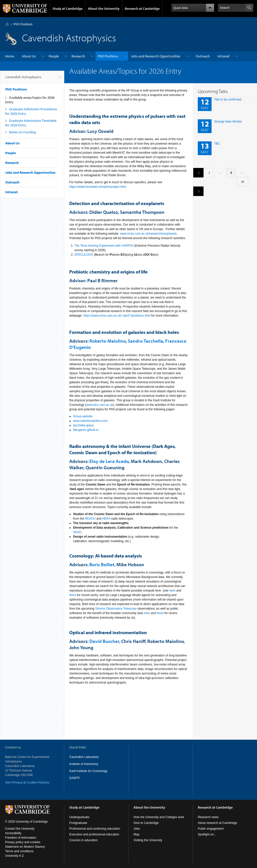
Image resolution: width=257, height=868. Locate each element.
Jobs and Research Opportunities (156, 56)
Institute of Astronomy (84, 764)
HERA (106, 519)
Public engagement (211, 829)
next (197, 191)
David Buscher (104, 641)
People (54, 56)
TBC (217, 144)
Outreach (203, 56)
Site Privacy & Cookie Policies (27, 782)
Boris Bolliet (102, 564)
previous (197, 173)
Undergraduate (79, 817)
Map (136, 834)
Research (78, 56)
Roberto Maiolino (108, 341)
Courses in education (83, 840)
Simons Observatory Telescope (116, 609)
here (172, 591)
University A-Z (14, 856)
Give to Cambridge (146, 823)
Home (7, 24)
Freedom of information (21, 838)
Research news (208, 817)
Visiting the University (148, 840)
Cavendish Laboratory (84, 757)
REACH (90, 519)
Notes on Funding (22, 132)
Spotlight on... (207, 834)
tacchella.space (83, 425)
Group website (83, 416)
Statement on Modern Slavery (25, 847)
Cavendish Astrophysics (23, 79)
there (73, 595)
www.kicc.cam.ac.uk (100, 405)
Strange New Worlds (228, 122)
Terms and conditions (19, 851)
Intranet (224, 56)
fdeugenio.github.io (86, 430)
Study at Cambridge (68, 9)
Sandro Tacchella (145, 341)
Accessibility (13, 833)
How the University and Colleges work (159, 817)
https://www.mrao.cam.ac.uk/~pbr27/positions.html (117, 316)
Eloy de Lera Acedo (109, 461)
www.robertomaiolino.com (90, 421)
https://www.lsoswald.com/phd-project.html (98, 187)
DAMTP (75, 778)
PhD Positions (23, 24)
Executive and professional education (94, 834)
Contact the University (20, 829)
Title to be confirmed (228, 100)
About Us (29, 56)
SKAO (77, 532)
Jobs (137, 829)
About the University (104, 9)
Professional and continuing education (95, 829)
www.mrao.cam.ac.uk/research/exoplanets (148, 234)
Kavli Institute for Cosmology (88, 771)
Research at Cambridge (142, 9)
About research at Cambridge (217, 823)
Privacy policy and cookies (23, 842)
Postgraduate (78, 823)
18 (242, 182)
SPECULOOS (84, 255)
